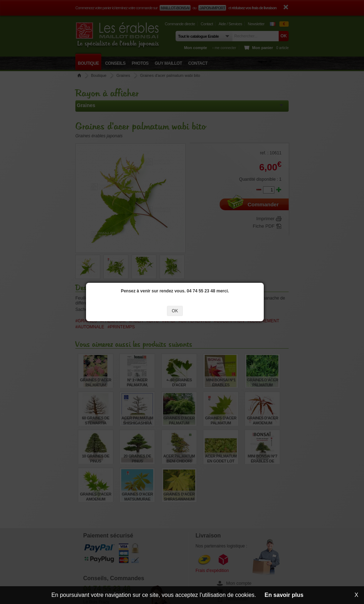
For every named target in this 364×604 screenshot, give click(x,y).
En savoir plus (284, 595)
